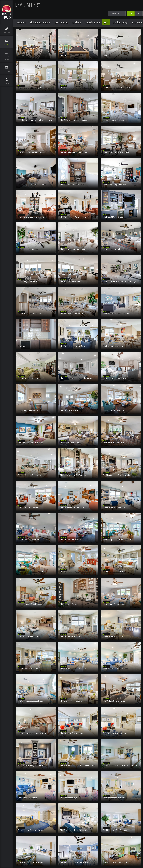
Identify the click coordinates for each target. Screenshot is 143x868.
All (131, 13)
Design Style (115, 13)
